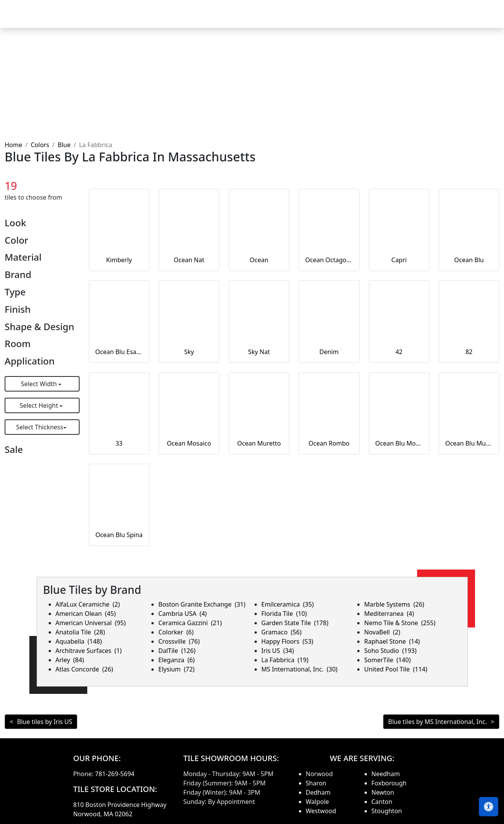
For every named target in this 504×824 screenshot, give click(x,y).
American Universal (91, 623)
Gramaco (282, 632)
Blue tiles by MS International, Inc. (438, 722)
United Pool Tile (396, 669)
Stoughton (387, 811)
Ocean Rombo (329, 443)
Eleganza (176, 660)
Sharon (316, 783)
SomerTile (387, 660)
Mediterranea (389, 614)
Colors (40, 145)
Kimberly (119, 260)
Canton (382, 802)
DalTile (177, 651)
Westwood (321, 811)
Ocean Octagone (329, 260)
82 (469, 352)
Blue (64, 145)
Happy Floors (288, 641)
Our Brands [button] (352, 19)
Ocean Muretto (259, 443)
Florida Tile (284, 614)
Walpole (317, 802)
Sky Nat (259, 352)
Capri (399, 260)
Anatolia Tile (80, 632)
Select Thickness (40, 427)
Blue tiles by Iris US (45, 722)
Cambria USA (182, 614)
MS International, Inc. (300, 669)
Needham (386, 774)
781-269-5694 (115, 774)
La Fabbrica (285, 660)
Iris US (278, 651)
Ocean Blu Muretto (469, 443)
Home (222, 19)
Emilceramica (288, 604)
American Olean (86, 614)
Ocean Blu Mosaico (399, 443)
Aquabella (79, 641)
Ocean (259, 260)
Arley (70, 660)
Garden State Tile (295, 623)
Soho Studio (390, 651)
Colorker (176, 632)
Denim (329, 352)
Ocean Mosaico (189, 443)
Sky (189, 352)
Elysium (176, 669)
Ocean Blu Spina (119, 535)
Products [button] (256, 19)
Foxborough (389, 783)
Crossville (179, 641)
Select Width (40, 384)
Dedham (318, 792)
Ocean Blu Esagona (119, 352)
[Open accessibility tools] (489, 807)
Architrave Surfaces (89, 651)
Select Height (40, 405)
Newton (383, 792)
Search (396, 19)
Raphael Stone (392, 641)
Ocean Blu (469, 260)
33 (119, 443)
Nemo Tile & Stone (400, 623)
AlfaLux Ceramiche (88, 604)
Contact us (478, 19)
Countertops (305, 19)
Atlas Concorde (84, 669)
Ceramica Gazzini (190, 623)
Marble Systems (394, 604)
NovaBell (382, 632)
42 (399, 352)
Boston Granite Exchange (202, 604)
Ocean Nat (189, 260)
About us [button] (432, 19)
